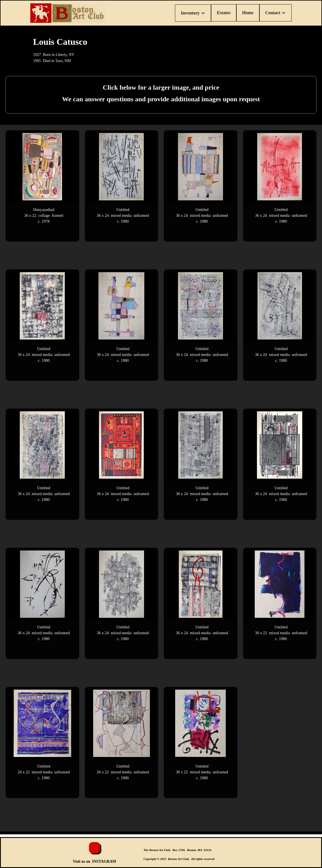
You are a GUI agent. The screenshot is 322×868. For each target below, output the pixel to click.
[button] (193, 13)
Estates (224, 13)
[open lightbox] (42, 186)
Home (248, 13)
